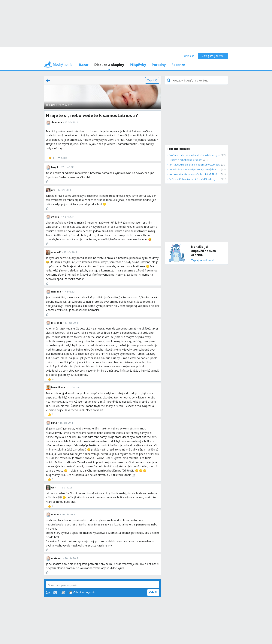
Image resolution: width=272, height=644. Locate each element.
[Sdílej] (63, 158)
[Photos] (55, 593)
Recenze (178, 65)
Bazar (84, 65)
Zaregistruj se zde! (213, 56)
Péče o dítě (65, 105)
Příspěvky (138, 65)
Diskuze (51, 105)
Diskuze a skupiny (109, 65)
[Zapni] (152, 80)
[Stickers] (63, 593)
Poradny (159, 65)
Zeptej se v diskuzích (204, 260)
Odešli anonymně (82, 592)
